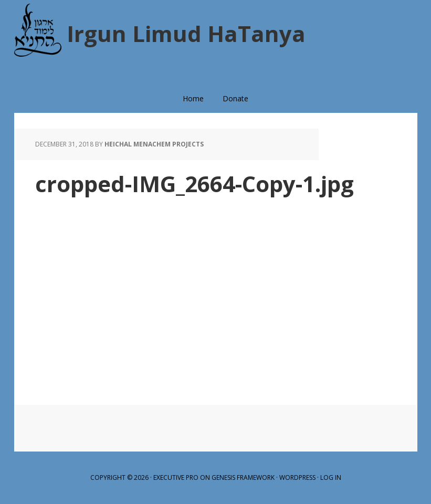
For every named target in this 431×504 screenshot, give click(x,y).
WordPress (297, 477)
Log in (331, 477)
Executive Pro (176, 477)
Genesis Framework (243, 477)
